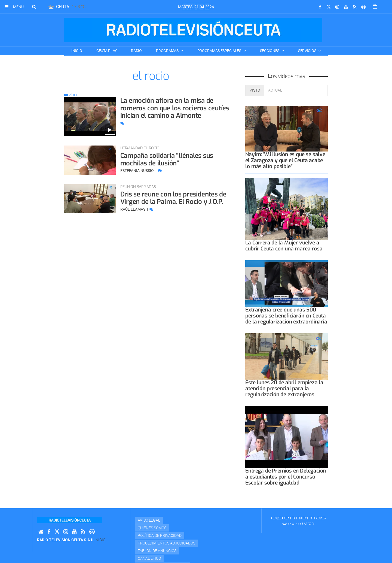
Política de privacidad (160, 535)
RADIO (136, 51)
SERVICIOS (307, 51)
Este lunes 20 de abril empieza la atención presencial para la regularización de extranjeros (284, 388)
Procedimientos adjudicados (166, 543)
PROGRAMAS (168, 51)
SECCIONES (270, 51)
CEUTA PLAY (107, 51)
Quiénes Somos (152, 528)
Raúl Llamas (133, 209)
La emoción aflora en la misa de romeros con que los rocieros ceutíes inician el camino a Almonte (175, 108)
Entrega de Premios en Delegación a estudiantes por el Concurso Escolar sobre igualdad (286, 477)
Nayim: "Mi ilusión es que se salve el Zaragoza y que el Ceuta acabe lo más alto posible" (285, 160)
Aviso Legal (149, 520)
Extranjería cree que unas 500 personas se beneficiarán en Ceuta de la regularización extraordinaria (286, 316)
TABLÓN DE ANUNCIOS (157, 551)
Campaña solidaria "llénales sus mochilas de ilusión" (167, 159)
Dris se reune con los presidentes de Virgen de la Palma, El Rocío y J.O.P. (173, 198)
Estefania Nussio (137, 171)
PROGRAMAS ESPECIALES (220, 51)
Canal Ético (149, 558)
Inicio (77, 51)
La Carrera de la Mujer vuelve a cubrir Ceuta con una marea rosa (284, 246)
